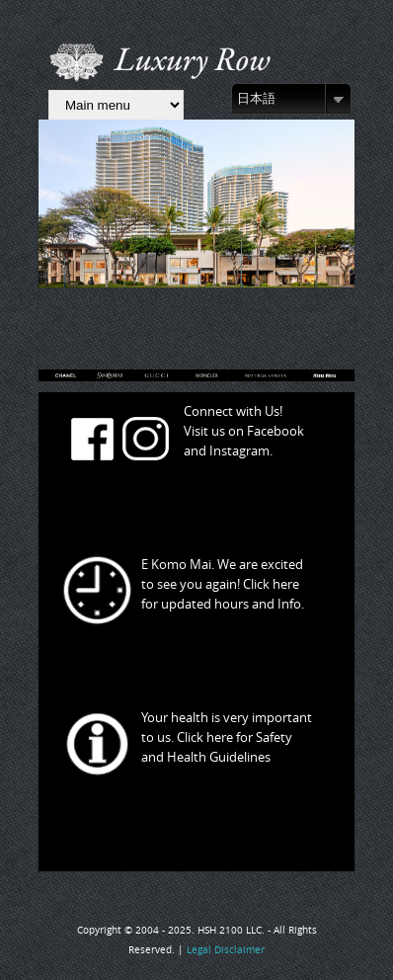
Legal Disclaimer (226, 950)
